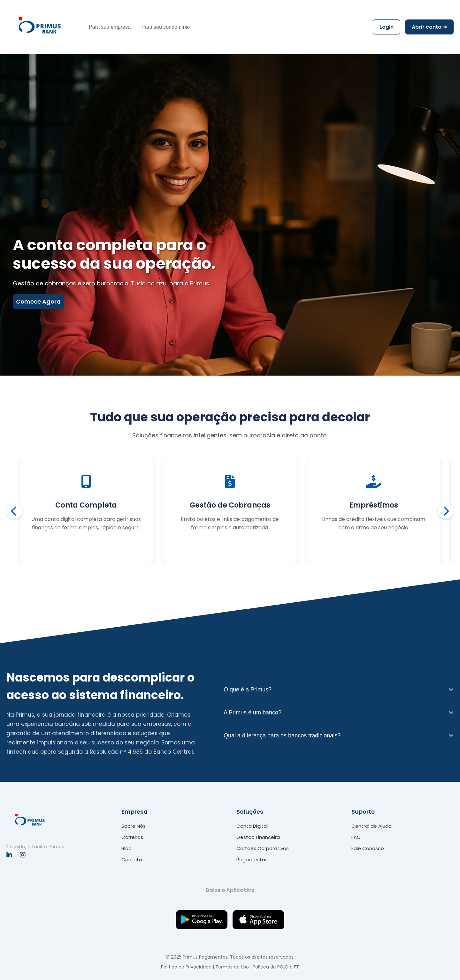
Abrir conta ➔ (429, 27)
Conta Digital (252, 826)
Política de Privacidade (186, 967)
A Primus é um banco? (339, 712)
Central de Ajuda (372, 826)
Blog (126, 848)
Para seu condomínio (166, 27)
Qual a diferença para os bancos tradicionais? (339, 735)
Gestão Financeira (258, 837)
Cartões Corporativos (263, 848)
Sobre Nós (134, 826)
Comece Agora (38, 302)
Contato (132, 859)
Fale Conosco (368, 848)
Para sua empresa (110, 27)
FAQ (356, 837)
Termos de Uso (232, 967)
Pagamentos (252, 859)
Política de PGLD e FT (276, 967)
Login (387, 27)
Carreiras (132, 837)
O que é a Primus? (339, 690)
